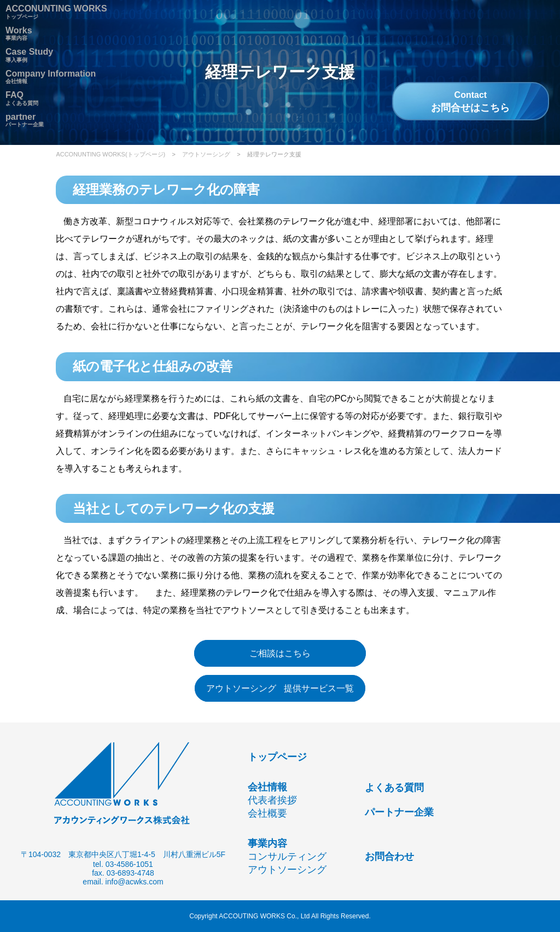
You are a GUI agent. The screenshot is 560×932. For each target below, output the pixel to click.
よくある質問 (394, 788)
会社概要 (267, 813)
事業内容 (19, 35)
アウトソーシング (206, 154)
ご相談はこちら (280, 653)
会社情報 (267, 787)
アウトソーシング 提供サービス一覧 (280, 688)
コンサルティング (287, 857)
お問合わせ (389, 857)
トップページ (277, 757)
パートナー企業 (25, 121)
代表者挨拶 (272, 800)
